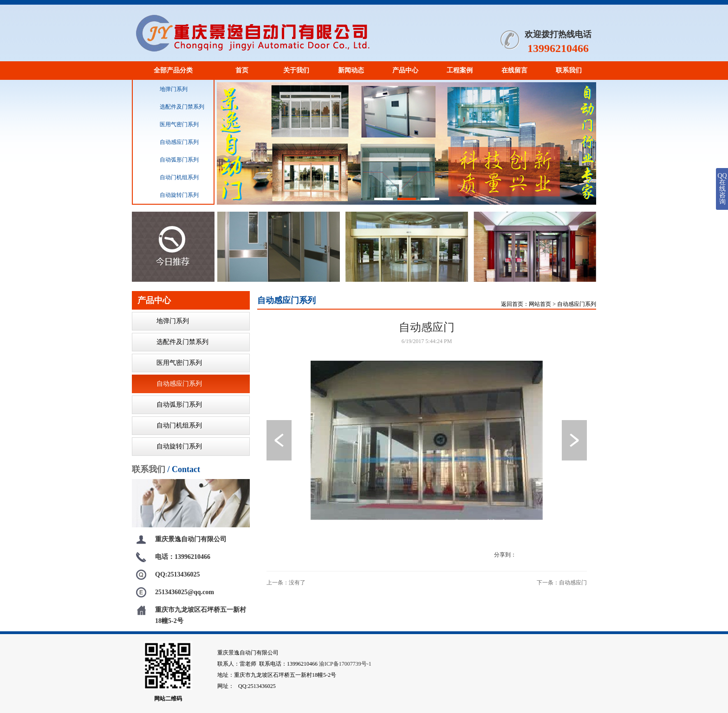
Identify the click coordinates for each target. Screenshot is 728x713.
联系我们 (569, 70)
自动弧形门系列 (169, 160)
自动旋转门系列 (169, 195)
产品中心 (405, 70)
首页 (242, 70)
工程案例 (460, 70)
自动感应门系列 (169, 142)
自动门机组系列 (169, 177)
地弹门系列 (164, 89)
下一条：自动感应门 (562, 583)
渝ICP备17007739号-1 (345, 664)
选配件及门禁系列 (172, 107)
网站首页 (540, 304)
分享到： (505, 555)
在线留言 (514, 70)
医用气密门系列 (169, 124)
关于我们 (296, 70)
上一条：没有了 (286, 583)
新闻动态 (351, 70)
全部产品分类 (173, 70)
